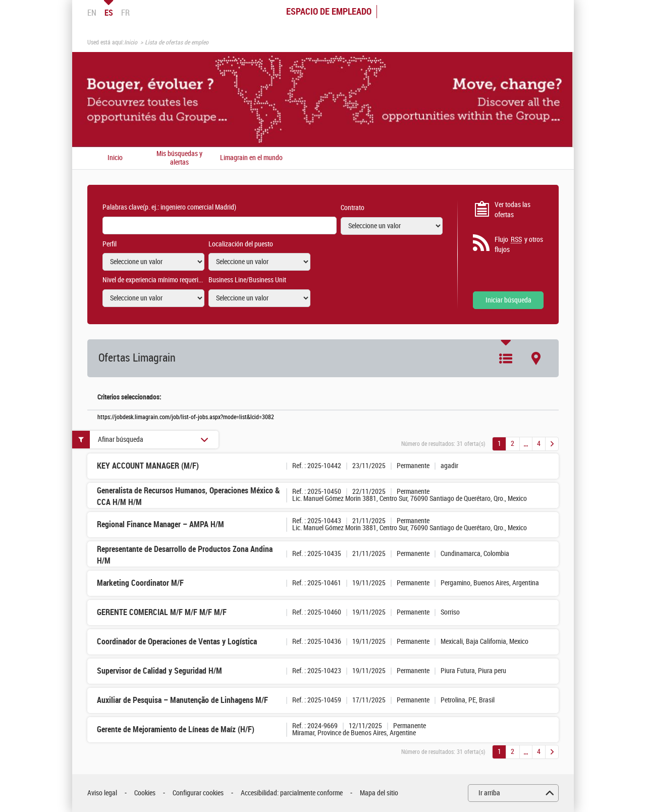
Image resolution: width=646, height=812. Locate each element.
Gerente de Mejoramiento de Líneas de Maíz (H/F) (176, 729)
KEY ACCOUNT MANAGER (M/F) (148, 466)
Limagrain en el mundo (251, 158)
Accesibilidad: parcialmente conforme (292, 793)
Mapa (536, 359)
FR (125, 13)
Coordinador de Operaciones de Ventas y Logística (177, 642)
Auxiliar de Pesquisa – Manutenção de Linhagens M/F (182, 700)
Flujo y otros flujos (519, 244)
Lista (506, 359)
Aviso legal (102, 793)
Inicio (131, 42)
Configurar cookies (198, 793)
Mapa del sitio (379, 793)
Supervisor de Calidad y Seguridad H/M (159, 671)
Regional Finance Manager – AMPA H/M (160, 524)
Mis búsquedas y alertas (179, 158)
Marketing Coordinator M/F (140, 583)
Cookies (145, 793)
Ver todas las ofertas (513, 210)
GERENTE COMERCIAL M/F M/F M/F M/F (162, 612)
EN (92, 13)
